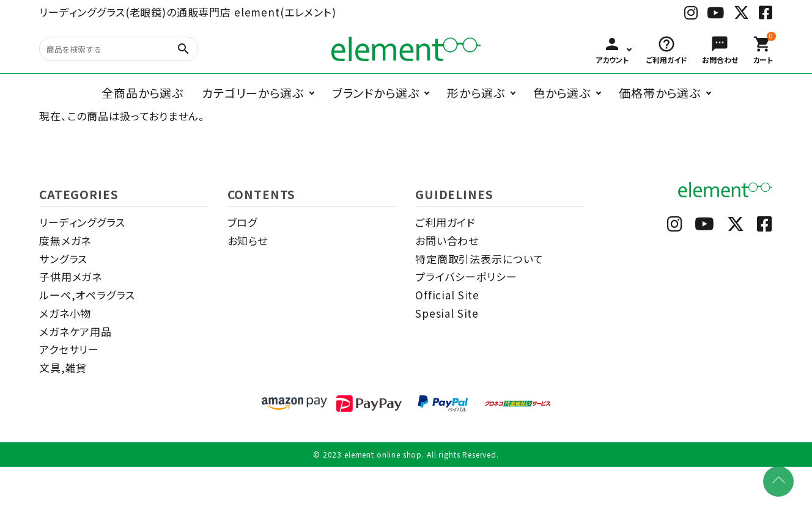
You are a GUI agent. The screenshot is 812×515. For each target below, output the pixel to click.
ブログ (243, 222)
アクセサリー (69, 349)
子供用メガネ (71, 276)
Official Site (447, 295)
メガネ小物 (65, 313)
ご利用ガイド (445, 222)
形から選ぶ (476, 93)
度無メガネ (65, 240)
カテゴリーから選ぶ (253, 93)
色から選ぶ (562, 93)
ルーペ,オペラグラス (87, 295)
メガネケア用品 (76, 331)
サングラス (63, 259)
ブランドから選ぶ (376, 93)
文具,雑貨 (63, 367)
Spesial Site (447, 313)
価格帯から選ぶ (660, 93)
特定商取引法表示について (479, 259)
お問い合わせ (447, 240)
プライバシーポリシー (466, 276)
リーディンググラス (82, 222)
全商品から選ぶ (142, 93)
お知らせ (248, 240)
